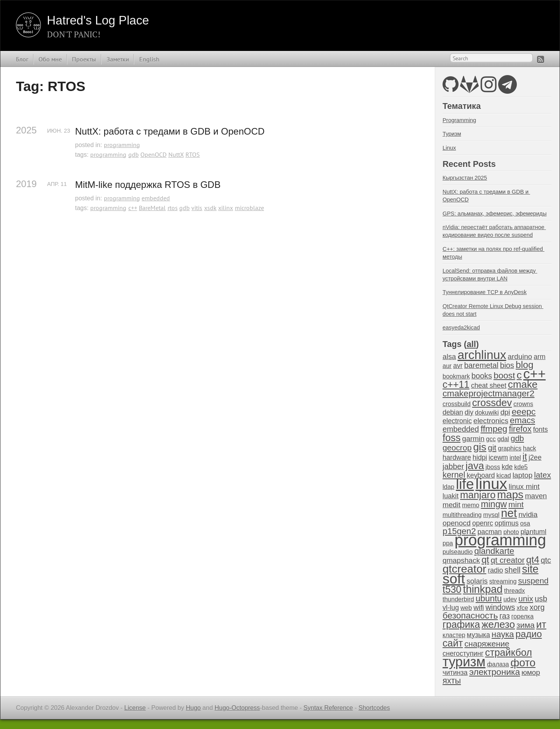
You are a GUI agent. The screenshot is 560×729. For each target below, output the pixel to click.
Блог (22, 59)
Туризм (452, 134)
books (482, 376)
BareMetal (152, 208)
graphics (509, 448)
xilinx (226, 208)
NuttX (176, 154)
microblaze (249, 208)
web (466, 608)
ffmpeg (494, 429)
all (471, 344)
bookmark (456, 376)
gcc (491, 439)
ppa (448, 543)
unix (526, 598)
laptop (522, 475)
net (509, 513)
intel (515, 458)
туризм (464, 662)
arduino (520, 357)
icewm (498, 457)
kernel (454, 475)
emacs (522, 420)
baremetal (481, 365)
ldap (448, 487)
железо (498, 624)
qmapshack (461, 560)
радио (529, 634)
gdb (134, 154)
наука (503, 634)
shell (513, 570)
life (465, 484)
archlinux (482, 355)
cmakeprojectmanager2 (488, 393)
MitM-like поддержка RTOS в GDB (148, 185)
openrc (483, 523)
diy (469, 412)
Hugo (193, 708)
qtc (546, 560)
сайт (453, 643)
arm (539, 357)
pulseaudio (458, 552)
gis (480, 447)
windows (500, 607)
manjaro (478, 495)
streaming (503, 581)
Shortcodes (374, 708)
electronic (457, 421)
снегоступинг (463, 654)
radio (495, 570)
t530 (452, 589)
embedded (156, 198)
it (525, 457)
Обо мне (50, 59)
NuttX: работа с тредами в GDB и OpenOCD (170, 131)
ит (541, 624)
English (149, 59)
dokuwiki (487, 413)
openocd (457, 523)
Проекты (84, 59)
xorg (537, 607)
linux (492, 484)
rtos (173, 208)
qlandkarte (494, 551)
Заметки (118, 59)
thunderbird (458, 599)
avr (458, 366)
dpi (505, 412)
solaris (477, 581)
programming (122, 145)
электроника (494, 672)
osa (525, 523)
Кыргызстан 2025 (465, 178)
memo (471, 505)
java (475, 466)
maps (510, 495)
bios (507, 365)
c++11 (456, 384)
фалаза (498, 664)
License (135, 708)
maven (536, 496)
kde (507, 467)
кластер (454, 635)
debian (453, 412)
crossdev (492, 403)
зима (526, 625)
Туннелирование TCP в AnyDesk (485, 292)
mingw (494, 504)
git (492, 448)
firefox (520, 429)
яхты (452, 681)
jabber (453, 466)
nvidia (528, 514)
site (530, 569)
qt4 (533, 560)
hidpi (480, 457)
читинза (455, 673)
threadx (514, 591)
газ (505, 616)
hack (530, 448)
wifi (479, 607)
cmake (523, 384)
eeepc (524, 412)
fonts (541, 429)
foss (451, 438)
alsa (449, 357)
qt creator (508, 560)
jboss (493, 467)
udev (510, 599)
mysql (492, 515)
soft (454, 579)
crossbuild (457, 404)
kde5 (521, 467)
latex (542, 475)
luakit (451, 496)
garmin (473, 439)
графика (461, 624)
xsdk (210, 208)
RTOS (193, 154)
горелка (522, 616)
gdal (503, 439)
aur (447, 366)
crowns (523, 404)
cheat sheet (489, 386)
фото (523, 663)
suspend (533, 581)
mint (516, 504)
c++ (133, 208)
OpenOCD (153, 154)
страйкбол (508, 652)
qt (485, 560)
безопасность (470, 616)
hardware (457, 457)
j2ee (535, 457)
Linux (449, 148)
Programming (459, 120)
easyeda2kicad (461, 328)
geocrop (457, 448)
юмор (531, 672)
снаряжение (487, 644)
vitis (197, 208)
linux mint (524, 486)
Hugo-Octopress (237, 708)
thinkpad (483, 589)
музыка (478, 635)
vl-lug (451, 608)
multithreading (462, 515)
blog (525, 365)
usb (541, 599)
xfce (522, 608)
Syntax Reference (328, 708)
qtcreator (464, 569)
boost (504, 376)
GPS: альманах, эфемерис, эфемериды (495, 214)
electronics (491, 421)
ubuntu (489, 598)
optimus (507, 523)
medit (451, 505)
